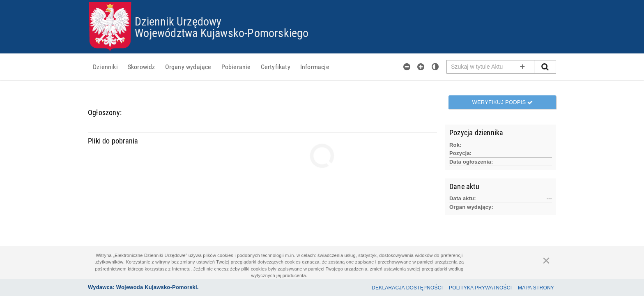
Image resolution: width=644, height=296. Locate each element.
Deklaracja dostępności (407, 288)
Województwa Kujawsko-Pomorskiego (222, 32)
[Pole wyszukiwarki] (491, 67)
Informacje (315, 67)
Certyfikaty (276, 67)
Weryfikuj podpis (502, 102)
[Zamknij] (546, 260)
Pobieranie (236, 67)
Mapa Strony (536, 288)
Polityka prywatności (480, 288)
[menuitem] (105, 67)
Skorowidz (141, 67)
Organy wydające (188, 67)
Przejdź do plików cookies (322, 2)
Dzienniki (105, 67)
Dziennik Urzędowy (178, 21)
